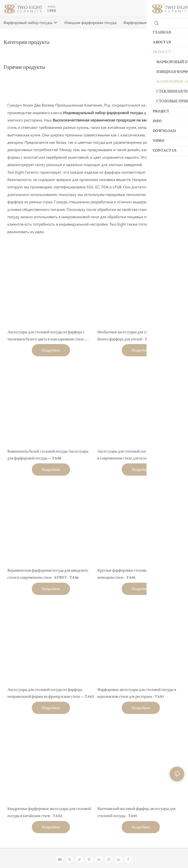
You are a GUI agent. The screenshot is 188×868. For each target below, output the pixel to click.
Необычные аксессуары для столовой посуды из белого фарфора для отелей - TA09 (137, 336)
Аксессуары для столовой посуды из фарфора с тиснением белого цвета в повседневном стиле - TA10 (47, 337)
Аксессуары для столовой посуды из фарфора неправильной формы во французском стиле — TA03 (51, 694)
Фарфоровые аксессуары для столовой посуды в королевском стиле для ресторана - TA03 (137, 694)
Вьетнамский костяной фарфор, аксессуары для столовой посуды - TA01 (136, 813)
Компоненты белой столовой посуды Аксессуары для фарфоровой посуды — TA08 (48, 455)
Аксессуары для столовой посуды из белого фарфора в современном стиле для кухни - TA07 (141, 455)
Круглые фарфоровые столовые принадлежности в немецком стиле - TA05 (139, 574)
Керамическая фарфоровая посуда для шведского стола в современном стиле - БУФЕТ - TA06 (48, 574)
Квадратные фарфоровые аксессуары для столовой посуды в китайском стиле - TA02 (49, 813)
